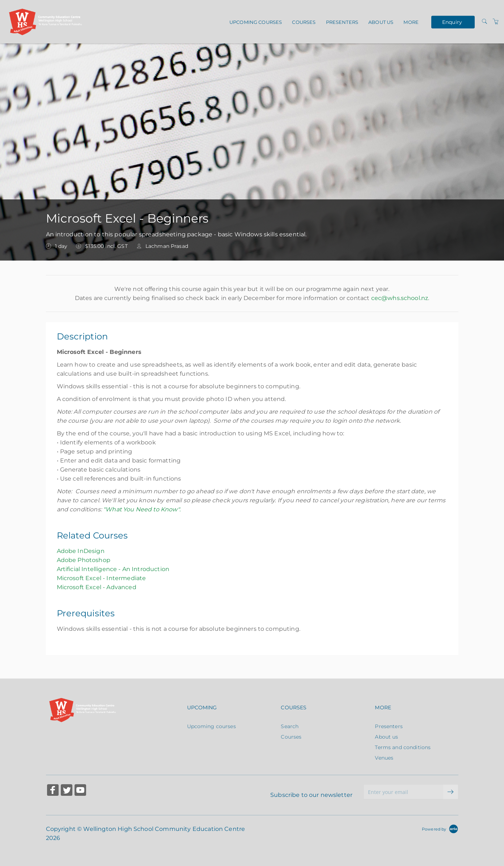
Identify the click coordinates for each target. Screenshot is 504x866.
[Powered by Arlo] (440, 829)
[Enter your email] (403, 792)
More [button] (411, 22)
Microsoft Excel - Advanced (97, 587)
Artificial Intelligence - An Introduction (113, 569)
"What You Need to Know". (142, 509)
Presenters (342, 22)
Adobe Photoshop (84, 560)
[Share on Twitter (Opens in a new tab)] (67, 791)
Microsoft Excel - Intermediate (101, 578)
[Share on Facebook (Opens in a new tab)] (53, 791)
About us (381, 22)
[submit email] (451, 792)
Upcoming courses (256, 22)
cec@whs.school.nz (400, 298)
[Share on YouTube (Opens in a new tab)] (80, 791)
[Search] (484, 22)
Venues (384, 758)
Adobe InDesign (81, 551)
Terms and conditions (403, 747)
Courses (304, 22)
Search (290, 726)
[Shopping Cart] (496, 22)
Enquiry (452, 22)
